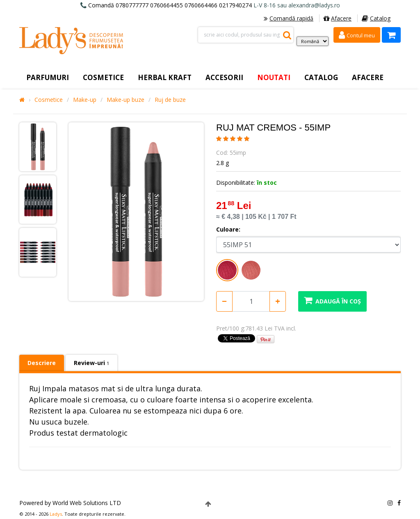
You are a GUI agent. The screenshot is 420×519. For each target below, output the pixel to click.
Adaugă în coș (332, 300)
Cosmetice (49, 100)
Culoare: (228, 229)
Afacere (338, 18)
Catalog (376, 18)
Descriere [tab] (42, 363)
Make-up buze (126, 100)
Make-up (85, 100)
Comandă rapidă (289, 18)
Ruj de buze (170, 100)
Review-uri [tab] (91, 363)
